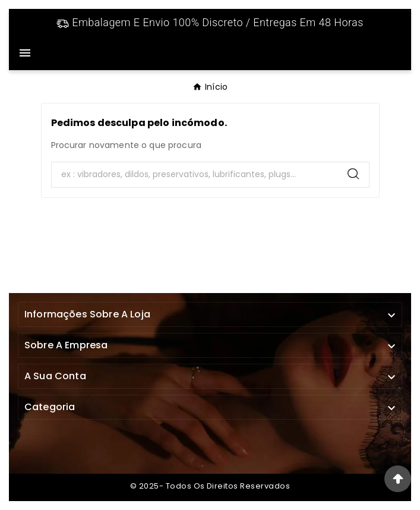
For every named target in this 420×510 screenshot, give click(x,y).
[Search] (195, 175)
